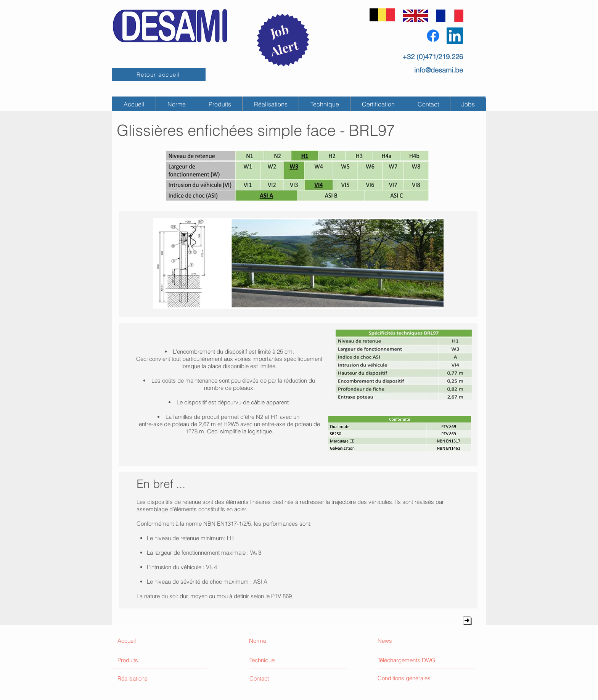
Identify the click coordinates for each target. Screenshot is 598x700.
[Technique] (272, 660)
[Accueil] (150, 640)
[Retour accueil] (159, 74)
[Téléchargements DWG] (409, 660)
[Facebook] (433, 36)
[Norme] (282, 640)
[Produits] (146, 660)
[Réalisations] (146, 678)
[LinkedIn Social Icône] (455, 36)
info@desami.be (439, 70)
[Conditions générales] (420, 678)
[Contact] (278, 678)
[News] (409, 640)
